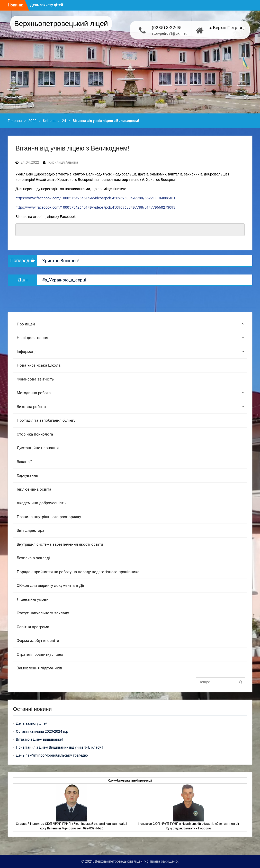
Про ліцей (26, 324)
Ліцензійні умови (33, 599)
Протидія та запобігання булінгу (46, 420)
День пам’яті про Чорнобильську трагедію (52, 755)
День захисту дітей (47, 5)
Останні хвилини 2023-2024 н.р (42, 731)
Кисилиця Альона (63, 162)
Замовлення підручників (39, 668)
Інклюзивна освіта (34, 489)
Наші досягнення (32, 338)
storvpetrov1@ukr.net (169, 33)
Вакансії (24, 462)
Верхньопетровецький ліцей (61, 24)
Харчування (27, 475)
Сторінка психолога (35, 434)
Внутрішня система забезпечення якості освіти (60, 544)
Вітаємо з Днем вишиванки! (40, 739)
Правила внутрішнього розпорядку (49, 517)
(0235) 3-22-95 (167, 28)
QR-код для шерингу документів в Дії (50, 586)
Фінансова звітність (35, 379)
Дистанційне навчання (38, 448)
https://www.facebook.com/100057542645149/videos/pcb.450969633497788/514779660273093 (95, 207)
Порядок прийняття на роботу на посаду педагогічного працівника (78, 572)
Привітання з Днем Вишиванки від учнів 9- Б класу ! (59, 747)
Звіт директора (30, 530)
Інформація (27, 352)
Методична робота (34, 393)
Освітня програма (33, 627)
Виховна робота (31, 407)
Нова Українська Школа (39, 365)
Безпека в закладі (33, 558)
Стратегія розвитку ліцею (40, 654)
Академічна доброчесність (41, 503)
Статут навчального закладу (43, 613)
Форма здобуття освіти (38, 641)
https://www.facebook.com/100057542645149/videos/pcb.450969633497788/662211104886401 (95, 198)
